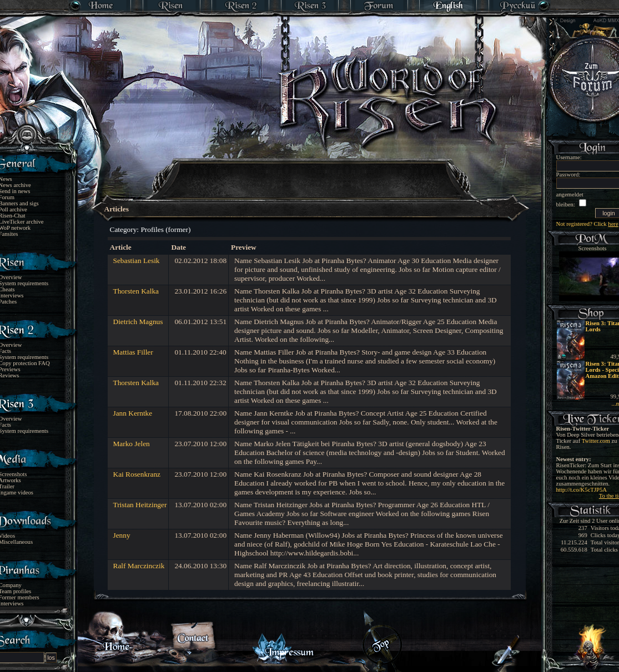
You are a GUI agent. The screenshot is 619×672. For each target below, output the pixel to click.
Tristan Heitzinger (140, 505)
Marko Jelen (132, 444)
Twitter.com (596, 441)
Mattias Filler (133, 352)
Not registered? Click (587, 224)
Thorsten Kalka (136, 291)
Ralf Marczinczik (139, 566)
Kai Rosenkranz (137, 474)
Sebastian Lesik (137, 261)
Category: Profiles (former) (150, 229)
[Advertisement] (310, 172)
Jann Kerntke (133, 413)
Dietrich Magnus (138, 322)
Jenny (122, 535)
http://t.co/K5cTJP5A (582, 490)
